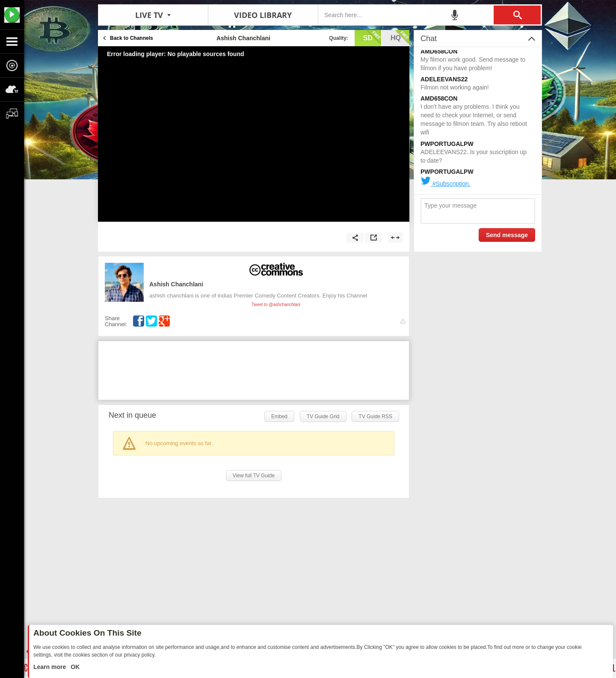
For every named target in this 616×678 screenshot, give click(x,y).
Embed (279, 416)
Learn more (50, 667)
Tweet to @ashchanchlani (276, 305)
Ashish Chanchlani (176, 284)
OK (74, 667)
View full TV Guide (254, 476)
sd (372, 37)
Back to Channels (132, 38)
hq (400, 37)
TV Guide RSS (375, 416)
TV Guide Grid (323, 416)
